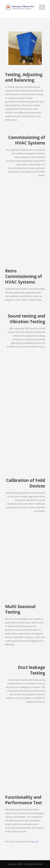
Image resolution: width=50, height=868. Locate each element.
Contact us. (33, 842)
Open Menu (42, 7)
